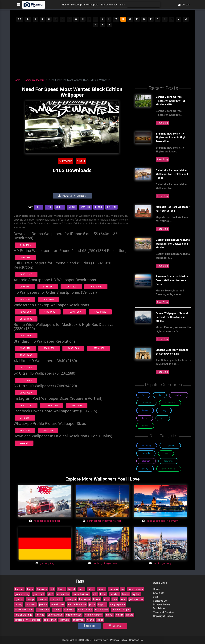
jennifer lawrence (77, 604)
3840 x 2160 (26, 368)
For (49, 207)
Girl (163, 418)
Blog (123, 6)
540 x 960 (48, 287)
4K (28, 19)
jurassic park (58, 604)
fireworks (42, 589)
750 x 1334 (25, 257)
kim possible (102, 610)
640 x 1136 (25, 245)
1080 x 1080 (52, 405)
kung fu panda (117, 604)
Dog (164, 410)
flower (61, 589)
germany (113, 589)
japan (92, 604)
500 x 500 (48, 430)
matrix (119, 615)
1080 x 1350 (26, 405)
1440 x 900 (50, 312)
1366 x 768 (49, 348)
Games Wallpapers (34, 80)
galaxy (91, 589)
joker (123, 599)
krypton (102, 604)
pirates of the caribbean (28, 620)
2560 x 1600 (26, 319)
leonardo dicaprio (121, 610)
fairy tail (19, 589)
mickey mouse (74, 615)
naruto (130, 615)
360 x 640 (25, 287)
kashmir (57, 610)
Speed (60, 207)
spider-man (50, 620)
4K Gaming (170, 446)
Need (39, 207)
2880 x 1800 (26, 336)
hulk (95, 594)
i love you (71, 599)
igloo (106, 599)
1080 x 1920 (26, 274)
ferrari (30, 589)
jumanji (19, 604)
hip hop (136, 594)
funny (81, 589)
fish (52, 589)
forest (72, 589)
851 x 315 (25, 418)
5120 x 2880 (26, 380)
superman (78, 620)
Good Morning (169, 469)
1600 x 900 (73, 348)
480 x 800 (25, 299)
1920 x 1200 (100, 312)
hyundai (19, 599)
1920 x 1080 (98, 348)
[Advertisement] (102, 51)
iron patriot (56, 599)
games (102, 589)
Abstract (179, 395)
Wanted (85, 207)
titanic (90, 620)
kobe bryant (43, 610)
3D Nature (146, 403)
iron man (42, 599)
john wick (31, 604)
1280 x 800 (25, 312)
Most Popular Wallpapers (85, 6)
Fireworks (168, 461)
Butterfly (146, 453)
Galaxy (145, 469)
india (115, 599)
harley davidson (81, 594)
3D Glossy (147, 446)
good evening (22, 594)
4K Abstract (170, 403)
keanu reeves (85, 610)
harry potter (63, 594)
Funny (145, 418)
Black (99, 207)
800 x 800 (25, 430)
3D (20, 19)
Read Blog (162, 123)
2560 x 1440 (26, 355)
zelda (100, 620)
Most (72, 207)
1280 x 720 (25, 348)
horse (103, 594)
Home (65, 6)
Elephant (146, 461)
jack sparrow (136, 599)
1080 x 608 (77, 405)
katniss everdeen (24, 610)
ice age (30, 599)
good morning (135, 589)
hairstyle (114, 594)
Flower (145, 410)
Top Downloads (109, 6)
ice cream (84, 599)
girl (123, 589)
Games (145, 426)
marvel (109, 615)
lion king (40, 615)
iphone (97, 599)
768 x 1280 (48, 299)
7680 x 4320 (26, 393)
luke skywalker (55, 615)
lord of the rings (24, 615)
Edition (111, 207)
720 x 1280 (71, 287)
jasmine (43, 604)
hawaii (126, 594)
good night (38, 594)
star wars (64, 620)
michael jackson (94, 615)
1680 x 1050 (75, 312)
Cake (166, 453)
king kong (69, 610)
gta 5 (50, 594)
